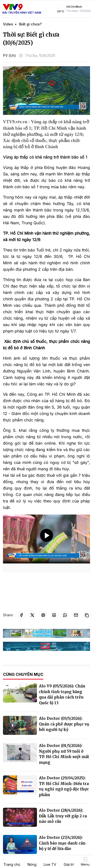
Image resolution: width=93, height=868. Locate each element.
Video (8, 24)
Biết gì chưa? (30, 24)
